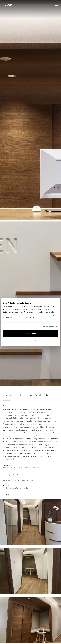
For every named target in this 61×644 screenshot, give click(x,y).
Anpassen (31, 341)
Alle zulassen (30, 334)
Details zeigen (48, 326)
